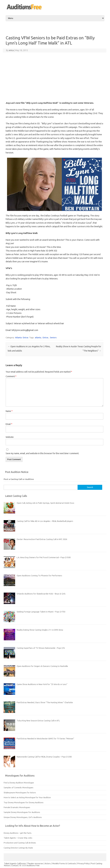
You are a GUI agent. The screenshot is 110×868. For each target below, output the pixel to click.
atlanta (38, 337)
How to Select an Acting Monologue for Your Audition (27, 797)
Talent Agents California (15, 863)
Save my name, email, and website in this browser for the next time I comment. (42, 453)
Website (10, 437)
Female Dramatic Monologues (17, 807)
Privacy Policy (84, 863)
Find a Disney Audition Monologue (19, 783)
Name (9, 411)
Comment (11, 376)
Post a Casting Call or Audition (19, 479)
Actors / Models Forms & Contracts (60, 863)
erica (11, 50)
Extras (26, 337)
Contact (15, 865)
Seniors (53, 337)
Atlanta (18, 337)
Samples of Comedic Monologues (19, 787)
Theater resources (35, 863)
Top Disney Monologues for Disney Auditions (24, 802)
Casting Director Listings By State (18, 848)
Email (9, 424)
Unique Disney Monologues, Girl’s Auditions (23, 817)
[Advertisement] (55, 77)
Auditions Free (33, 865)
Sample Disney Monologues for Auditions (22, 812)
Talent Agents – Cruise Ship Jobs (18, 838)
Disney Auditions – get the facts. (18, 833)
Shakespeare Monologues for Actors (20, 793)
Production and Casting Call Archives (20, 843)
